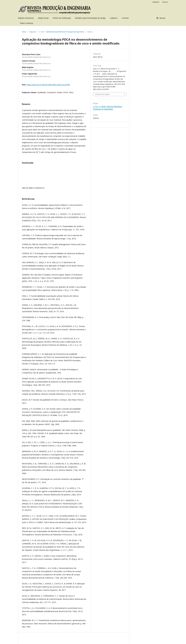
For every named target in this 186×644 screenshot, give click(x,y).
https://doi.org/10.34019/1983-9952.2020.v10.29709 (48, 85)
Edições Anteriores (26, 18)
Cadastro (114, 18)
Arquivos (33, 32)
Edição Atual (43, 18)
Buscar (162, 18)
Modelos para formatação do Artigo (90, 18)
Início (24, 32)
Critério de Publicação (62, 18)
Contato (125, 18)
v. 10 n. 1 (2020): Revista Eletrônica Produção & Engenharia (62, 32)
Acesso (165, 2)
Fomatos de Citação (102, 94)
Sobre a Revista (26, 23)
